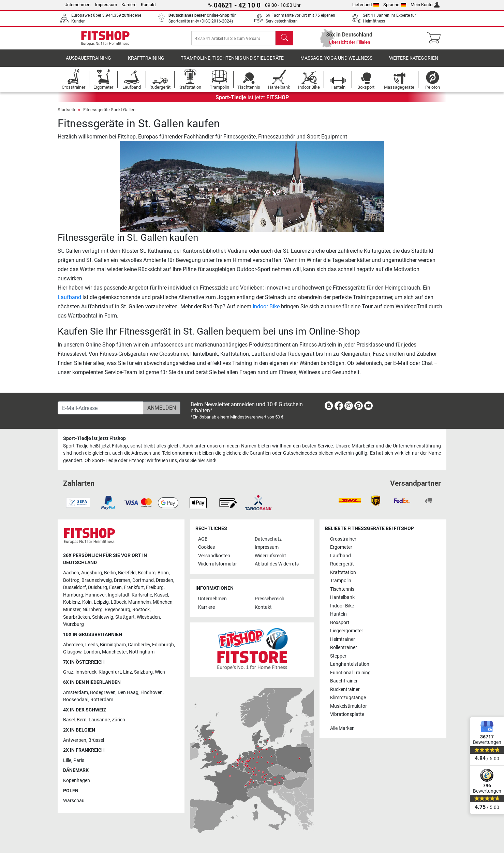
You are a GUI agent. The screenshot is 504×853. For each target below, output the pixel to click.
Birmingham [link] (113, 645)
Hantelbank (342, 597)
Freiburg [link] (155, 587)
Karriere (129, 5)
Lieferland (366, 5)
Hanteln (338, 614)
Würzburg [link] (73, 625)
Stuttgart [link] (125, 617)
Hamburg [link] (73, 595)
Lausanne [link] (99, 720)
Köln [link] (87, 602)
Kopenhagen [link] (77, 781)
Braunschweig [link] (97, 580)
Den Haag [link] (128, 693)
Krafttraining (146, 63)
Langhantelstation (350, 664)
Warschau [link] (74, 801)
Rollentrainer (344, 648)
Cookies (206, 548)
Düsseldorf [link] (75, 587)
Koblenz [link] (72, 602)
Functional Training (350, 673)
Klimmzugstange (348, 698)
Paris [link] (79, 760)
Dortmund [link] (143, 580)
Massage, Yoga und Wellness (336, 63)
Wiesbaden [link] (148, 617)
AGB (203, 539)
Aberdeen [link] (73, 645)
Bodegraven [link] (103, 693)
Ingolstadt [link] (119, 595)
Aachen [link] (71, 573)
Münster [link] (72, 610)
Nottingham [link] (142, 652)
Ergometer (341, 548)
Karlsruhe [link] (142, 595)
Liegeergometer (347, 631)
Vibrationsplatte (347, 714)
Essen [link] (115, 587)
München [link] (163, 602)
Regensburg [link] (117, 610)
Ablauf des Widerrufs (277, 564)
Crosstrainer (343, 539)
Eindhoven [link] (152, 693)
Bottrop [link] (71, 580)
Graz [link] (68, 672)
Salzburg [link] (143, 672)
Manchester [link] (114, 652)
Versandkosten (214, 556)
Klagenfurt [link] (110, 672)
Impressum (106, 5)
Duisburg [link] (98, 587)
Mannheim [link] (139, 602)
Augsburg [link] (92, 573)
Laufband (69, 302)
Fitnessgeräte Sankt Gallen (109, 114)
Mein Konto (425, 5)
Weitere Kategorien (414, 63)
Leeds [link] (92, 645)
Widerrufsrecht (270, 556)
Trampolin (341, 581)
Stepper (338, 656)
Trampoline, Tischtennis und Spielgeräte (232, 63)
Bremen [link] (122, 580)
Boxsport (340, 623)
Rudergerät (342, 564)
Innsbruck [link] (86, 672)
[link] (329, 407)
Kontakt (148, 5)
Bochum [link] (147, 573)
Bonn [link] (163, 573)
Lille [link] (67, 760)
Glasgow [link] (72, 652)
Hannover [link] (95, 595)
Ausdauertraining (88, 63)
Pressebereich (270, 599)
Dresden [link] (165, 580)
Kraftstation (343, 572)
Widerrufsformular (218, 564)
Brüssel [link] (96, 740)
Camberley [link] (139, 645)
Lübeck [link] (118, 602)
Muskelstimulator (349, 706)
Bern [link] (82, 720)
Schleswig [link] (103, 617)
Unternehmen (77, 5)
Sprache (395, 5)
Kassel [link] (161, 595)
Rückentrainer (345, 689)
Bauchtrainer (344, 681)
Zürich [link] (118, 720)
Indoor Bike (266, 311)
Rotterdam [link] (102, 700)
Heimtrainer (343, 639)
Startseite (67, 114)
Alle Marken (342, 728)
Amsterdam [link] (76, 693)
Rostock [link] (141, 610)
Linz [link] (128, 672)
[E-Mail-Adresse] (100, 408)
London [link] (92, 652)
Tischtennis (342, 589)
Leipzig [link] (101, 602)
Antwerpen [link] (75, 740)
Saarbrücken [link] (77, 617)
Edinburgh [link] (163, 645)
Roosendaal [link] (76, 700)
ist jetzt (252, 102)
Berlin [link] (110, 573)
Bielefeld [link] (127, 573)
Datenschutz (268, 539)
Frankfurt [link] (134, 587)
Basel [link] (69, 720)
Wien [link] (160, 672)
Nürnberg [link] (93, 610)
